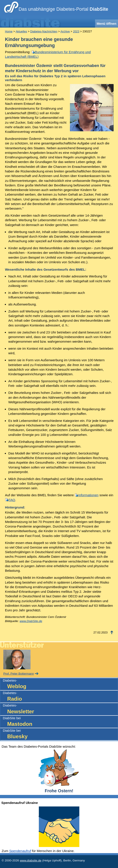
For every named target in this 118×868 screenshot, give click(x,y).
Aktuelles (21, 31)
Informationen (88, 495)
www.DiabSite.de (31, 621)
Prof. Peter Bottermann (19, 674)
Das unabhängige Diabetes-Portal (63, 9)
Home (9, 31)
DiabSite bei (60, 722)
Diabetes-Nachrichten (44, 31)
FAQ (12, 500)
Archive (65, 31)
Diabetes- (60, 684)
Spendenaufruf (20, 851)
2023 (76, 31)
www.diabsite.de (31, 860)
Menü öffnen (106, 24)
